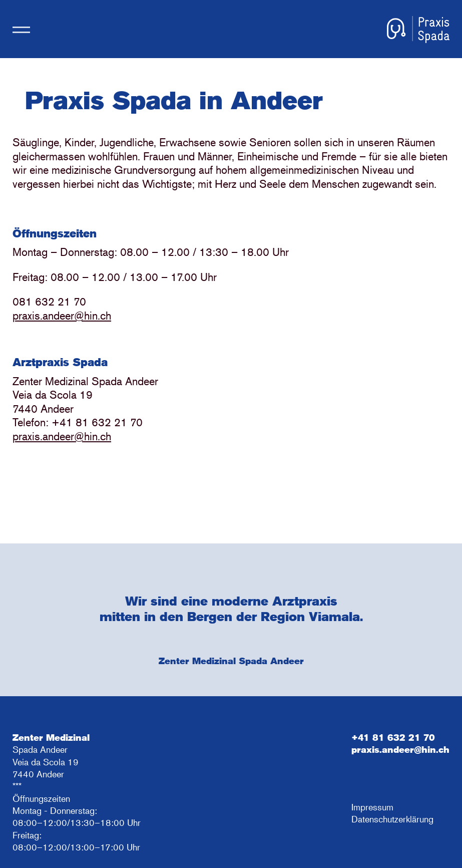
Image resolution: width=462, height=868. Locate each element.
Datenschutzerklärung (392, 819)
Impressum (372, 807)
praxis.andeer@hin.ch (62, 316)
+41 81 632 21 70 (393, 737)
